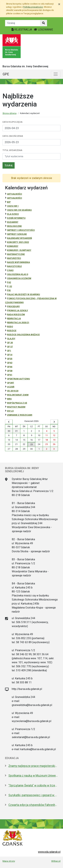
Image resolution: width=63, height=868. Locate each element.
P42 (9, 282)
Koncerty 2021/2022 (18, 242)
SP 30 (10, 343)
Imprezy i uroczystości (21, 230)
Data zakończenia (13, 136)
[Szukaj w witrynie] (44, 23)
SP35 (10, 359)
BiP (9, 202)
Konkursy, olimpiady (19, 250)
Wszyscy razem (16, 407)
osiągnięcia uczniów (19, 278)
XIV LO (10, 411)
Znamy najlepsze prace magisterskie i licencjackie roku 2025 (33, 766)
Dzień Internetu (16, 218)
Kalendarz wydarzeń (19, 238)
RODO (10, 327)
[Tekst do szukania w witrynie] (23, 23)
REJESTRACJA (22, 30)
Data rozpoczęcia (13, 122)
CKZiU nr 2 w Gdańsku (19, 210)
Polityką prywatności (33, 7)
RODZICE (12, 331)
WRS (9, 399)
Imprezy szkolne (17, 234)
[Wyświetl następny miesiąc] (54, 422)
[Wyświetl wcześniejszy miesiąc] (9, 422)
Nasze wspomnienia (18, 262)
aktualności (15, 198)
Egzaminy (13, 222)
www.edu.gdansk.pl (49, 852)
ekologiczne (14, 226)
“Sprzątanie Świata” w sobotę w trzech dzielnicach (33, 785)
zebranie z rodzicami (20, 415)
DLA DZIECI (13, 214)
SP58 (10, 371)
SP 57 (10, 347)
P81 (9, 290)
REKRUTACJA (14, 318)
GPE (6, 74)
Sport (11, 383)
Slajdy (11, 339)
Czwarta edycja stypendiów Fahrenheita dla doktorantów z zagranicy (33, 805)
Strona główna (9, 113)
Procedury (13, 306)
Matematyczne (16, 254)
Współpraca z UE (17, 403)
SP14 (10, 355)
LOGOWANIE (43, 30)
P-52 (9, 286)
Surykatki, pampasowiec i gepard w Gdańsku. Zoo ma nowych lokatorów (33, 795)
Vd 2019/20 (13, 391)
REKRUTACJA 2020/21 (18, 323)
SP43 (10, 363)
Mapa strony (9, 861)
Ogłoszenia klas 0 (18, 274)
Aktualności (15, 194)
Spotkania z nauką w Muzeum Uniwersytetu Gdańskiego (33, 776)
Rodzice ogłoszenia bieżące (23, 335)
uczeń (11, 387)
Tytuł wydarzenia (12, 150)
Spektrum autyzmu (18, 379)
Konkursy (13, 246)
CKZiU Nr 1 (13, 206)
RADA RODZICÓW (16, 314)
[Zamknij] (59, 4)
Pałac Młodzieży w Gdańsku (24, 294)
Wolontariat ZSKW (18, 395)
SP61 (10, 375)
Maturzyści (14, 258)
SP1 (9, 351)
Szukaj (9, 165)
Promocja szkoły (18, 310)
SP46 (10, 367)
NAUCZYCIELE (14, 266)
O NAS (10, 270)
